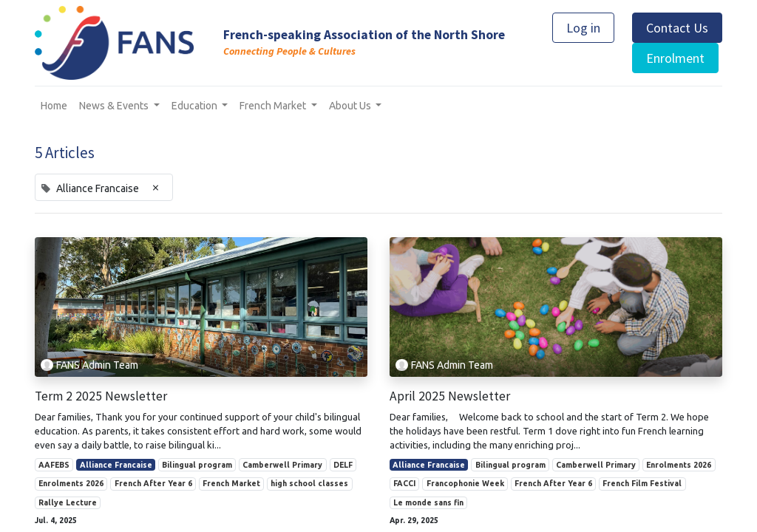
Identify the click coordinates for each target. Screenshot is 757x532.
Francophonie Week (465, 483)
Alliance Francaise (116, 465)
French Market (231, 483)
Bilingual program (197, 465)
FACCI (404, 483)
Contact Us (677, 28)
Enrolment (675, 58)
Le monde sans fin (428, 502)
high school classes (309, 483)
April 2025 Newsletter (450, 396)
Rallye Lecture (68, 502)
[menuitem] (54, 106)
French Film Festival (642, 483)
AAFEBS (54, 465)
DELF (343, 465)
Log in (583, 28)
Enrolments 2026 (71, 483)
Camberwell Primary (282, 465)
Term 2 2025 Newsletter (101, 396)
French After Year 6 (153, 483)
